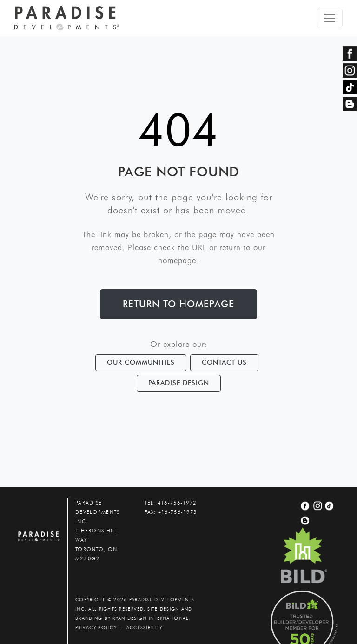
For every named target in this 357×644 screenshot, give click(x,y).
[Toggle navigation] (330, 18)
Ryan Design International (150, 618)
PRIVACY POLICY (96, 627)
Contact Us (224, 362)
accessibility (145, 627)
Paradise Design (179, 383)
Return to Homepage (178, 304)
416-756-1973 (177, 512)
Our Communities (141, 362)
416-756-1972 (177, 503)
